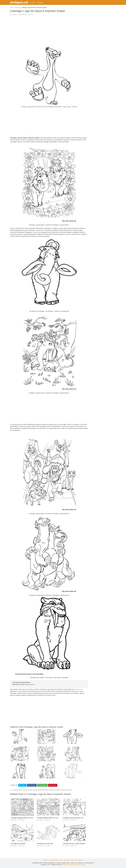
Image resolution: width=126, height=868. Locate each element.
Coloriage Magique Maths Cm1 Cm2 (22, 818)
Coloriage (41, 2)
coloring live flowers (54, 790)
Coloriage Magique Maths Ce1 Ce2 (48, 818)
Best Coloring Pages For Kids (78, 865)
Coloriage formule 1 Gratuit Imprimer (74, 844)
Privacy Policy (74, 860)
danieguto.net (20, 2)
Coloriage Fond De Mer (18, 844)
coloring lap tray (27, 790)
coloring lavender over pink (40, 790)
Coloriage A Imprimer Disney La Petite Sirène (77, 818)
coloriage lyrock (18, 790)
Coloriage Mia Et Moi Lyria (45, 844)
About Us (67, 860)
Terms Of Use (60, 860)
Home (34, 2)
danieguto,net (78, 689)
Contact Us (46, 860)
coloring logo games (66, 790)
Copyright (53, 860)
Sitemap (81, 860)
